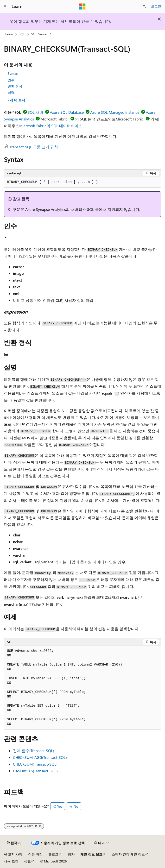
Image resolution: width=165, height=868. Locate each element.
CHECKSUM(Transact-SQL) (35, 764)
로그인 (156, 6)
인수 (11, 80)
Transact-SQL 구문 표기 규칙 (34, 147)
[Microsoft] (82, 6)
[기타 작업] (157, 34)
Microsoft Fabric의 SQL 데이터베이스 (51, 126)
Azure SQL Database (67, 112)
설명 (11, 92)
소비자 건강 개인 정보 (128, 854)
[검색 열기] (144, 6)
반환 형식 (15, 86)
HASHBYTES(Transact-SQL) (35, 771)
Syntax (13, 73)
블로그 (53, 854)
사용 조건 (11, 861)
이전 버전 (35, 854)
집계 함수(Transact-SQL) (34, 751)
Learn (9, 34)
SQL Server (39, 34)
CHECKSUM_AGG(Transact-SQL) (40, 757)
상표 (27, 861)
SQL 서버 (35, 112)
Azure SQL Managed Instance (115, 112)
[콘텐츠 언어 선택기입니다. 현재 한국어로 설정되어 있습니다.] (14, 843)
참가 (71, 854)
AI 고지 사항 (13, 854)
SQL (22, 34)
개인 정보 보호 (91, 854)
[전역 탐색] (5, 6)
